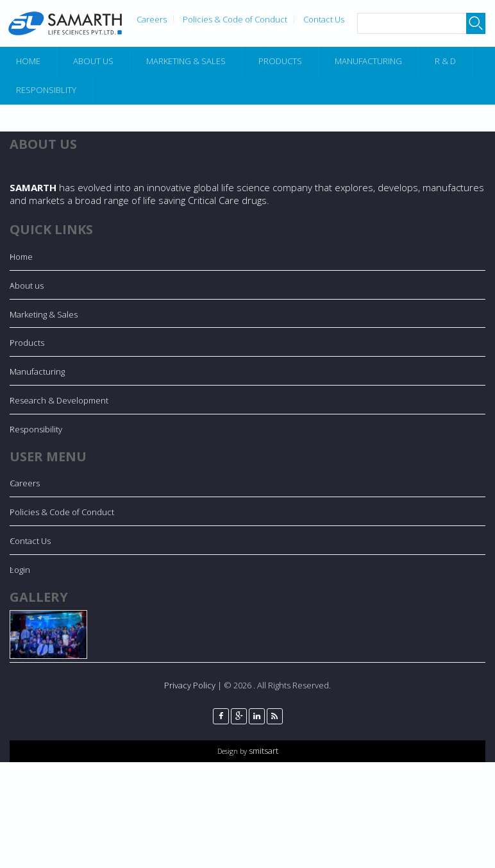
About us (27, 285)
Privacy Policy (190, 685)
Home (28, 61)
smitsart (263, 751)
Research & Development (59, 400)
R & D (445, 61)
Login (20, 570)
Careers (152, 19)
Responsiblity (46, 90)
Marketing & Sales (186, 61)
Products (280, 61)
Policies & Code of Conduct (235, 19)
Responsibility (36, 429)
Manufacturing (368, 61)
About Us (93, 61)
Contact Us (324, 19)
